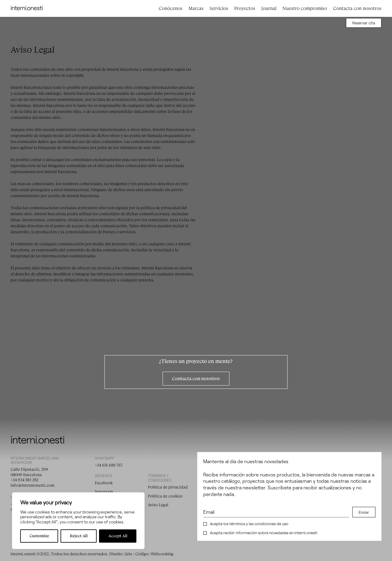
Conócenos (171, 8)
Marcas (196, 8)
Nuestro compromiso (305, 8)
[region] (78, 521)
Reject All (79, 536)
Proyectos (245, 8)
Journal (269, 8)
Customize (39, 536)
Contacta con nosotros (357, 8)
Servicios (219, 8)
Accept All (118, 536)
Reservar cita (364, 23)
